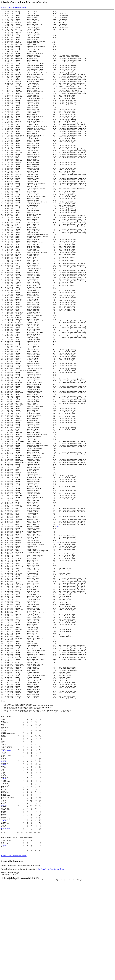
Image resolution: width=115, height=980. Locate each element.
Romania (4, 893)
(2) (58, 573)
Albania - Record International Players (14, 8)
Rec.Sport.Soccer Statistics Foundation (51, 967)
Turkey (3, 912)
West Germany (6, 921)
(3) (58, 591)
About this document (12, 959)
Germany (4, 841)
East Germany (6, 828)
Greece (3, 845)
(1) (57, 556)
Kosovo (3, 861)
